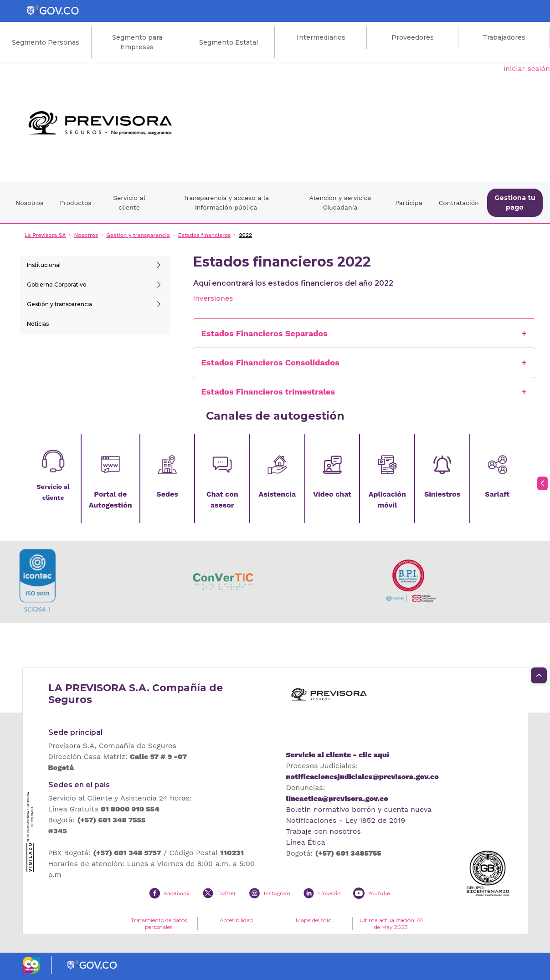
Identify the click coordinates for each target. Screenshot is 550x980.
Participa (409, 203)
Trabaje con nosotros (324, 831)
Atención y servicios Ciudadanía (340, 203)
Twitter (227, 893)
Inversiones (213, 298)
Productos (75, 203)
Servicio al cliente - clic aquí (338, 755)
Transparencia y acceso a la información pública (226, 203)
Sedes (167, 494)
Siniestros (442, 494)
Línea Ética (306, 842)
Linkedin (329, 893)
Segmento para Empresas (137, 42)
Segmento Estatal (229, 42)
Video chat (332, 494)
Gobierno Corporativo (57, 285)
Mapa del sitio (314, 920)
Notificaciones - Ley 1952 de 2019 (346, 820)
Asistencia (278, 494)
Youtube (379, 893)
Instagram (277, 893)
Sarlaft (497, 494)
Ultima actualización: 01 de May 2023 (391, 924)
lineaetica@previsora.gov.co (337, 798)
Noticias (38, 324)
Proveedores (413, 37)
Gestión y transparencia (59, 304)
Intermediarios (321, 37)
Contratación (459, 203)
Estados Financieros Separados (265, 333)
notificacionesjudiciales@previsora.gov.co (362, 777)
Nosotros (29, 203)
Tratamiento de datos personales (159, 924)
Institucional (44, 265)
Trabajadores (504, 37)
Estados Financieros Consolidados (270, 362)
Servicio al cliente (129, 203)
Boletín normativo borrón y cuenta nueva (359, 809)
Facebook (177, 893)
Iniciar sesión (527, 69)
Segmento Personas (46, 42)
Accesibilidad (236, 920)
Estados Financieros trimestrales (268, 392)
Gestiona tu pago (515, 203)
